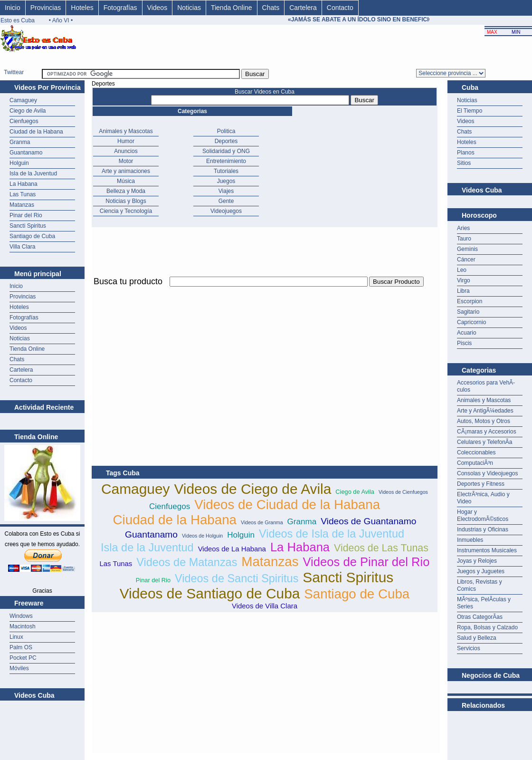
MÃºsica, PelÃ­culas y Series (484, 603)
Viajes (226, 191)
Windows (21, 616)
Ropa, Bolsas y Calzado (487, 627)
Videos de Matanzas (187, 562)
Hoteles (82, 8)
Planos (466, 153)
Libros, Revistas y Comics (480, 585)
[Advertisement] (203, 355)
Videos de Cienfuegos (403, 492)
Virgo (464, 280)
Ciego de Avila (28, 111)
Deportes (226, 141)
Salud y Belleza (477, 638)
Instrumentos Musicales (487, 550)
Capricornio (471, 322)
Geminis (467, 249)
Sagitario (468, 312)
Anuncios (126, 151)
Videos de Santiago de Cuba (210, 593)
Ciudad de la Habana (36, 132)
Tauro (464, 239)
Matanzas (22, 205)
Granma (20, 142)
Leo (462, 270)
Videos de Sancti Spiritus (237, 578)
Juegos (226, 181)
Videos (157, 8)
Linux (16, 637)
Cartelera (303, 8)
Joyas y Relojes (477, 561)
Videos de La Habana (232, 549)
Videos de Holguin (202, 536)
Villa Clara (22, 247)
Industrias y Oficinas (483, 529)
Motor (126, 161)
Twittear (14, 72)
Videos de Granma (262, 522)
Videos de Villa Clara (265, 606)
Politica (226, 131)
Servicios (469, 648)
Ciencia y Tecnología (126, 211)
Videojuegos (226, 211)
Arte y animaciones (126, 171)
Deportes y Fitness (481, 484)
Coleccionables (476, 452)
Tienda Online (232, 8)
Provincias (46, 8)
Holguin (19, 163)
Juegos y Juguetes (481, 571)
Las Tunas (23, 194)
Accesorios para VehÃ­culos (486, 386)
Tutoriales (226, 171)
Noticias (189, 8)
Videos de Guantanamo (368, 521)
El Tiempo (470, 111)
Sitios (464, 163)
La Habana (24, 184)
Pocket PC (23, 658)
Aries (463, 228)
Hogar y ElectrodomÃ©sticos (483, 515)
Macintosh (23, 626)
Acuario (467, 333)
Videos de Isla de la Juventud (332, 534)
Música (126, 181)
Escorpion (470, 301)
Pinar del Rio (26, 215)
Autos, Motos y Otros (484, 421)
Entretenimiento (226, 161)
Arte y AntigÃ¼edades (485, 411)
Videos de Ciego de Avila (252, 489)
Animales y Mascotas (126, 131)
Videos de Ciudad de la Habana (287, 505)
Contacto (340, 8)
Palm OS (21, 647)
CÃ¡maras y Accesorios (487, 432)
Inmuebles (470, 540)
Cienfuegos (24, 121)
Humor (126, 141)
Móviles (19, 668)
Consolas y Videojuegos (488, 473)
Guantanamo (26, 153)
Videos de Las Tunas (381, 548)
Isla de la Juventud (33, 173)
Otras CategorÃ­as (480, 617)
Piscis (464, 343)
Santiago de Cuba (32, 236)
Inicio (13, 8)
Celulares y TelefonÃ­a (485, 442)
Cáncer (466, 260)
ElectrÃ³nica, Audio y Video (483, 498)
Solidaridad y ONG (226, 151)
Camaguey (23, 100)
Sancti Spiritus (28, 226)
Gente (226, 201)
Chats (271, 8)
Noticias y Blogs (126, 201)
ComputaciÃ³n (475, 463)
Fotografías (120, 8)
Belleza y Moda (126, 191)
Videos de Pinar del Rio (366, 562)
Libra (463, 291)
